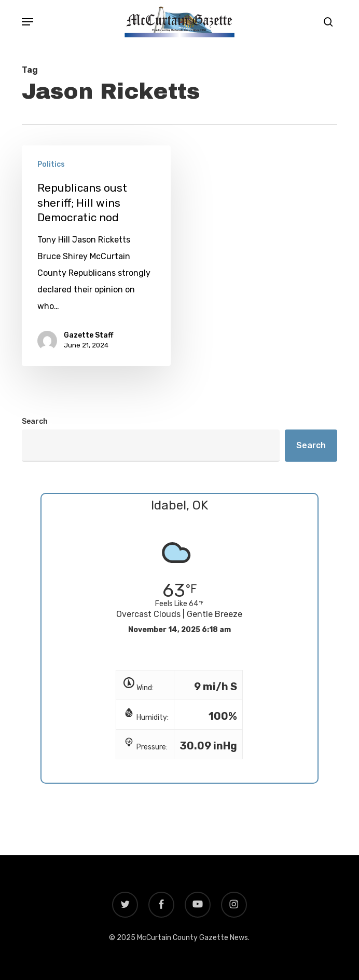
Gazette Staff (88, 336)
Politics (51, 164)
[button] (27, 22)
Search (35, 421)
